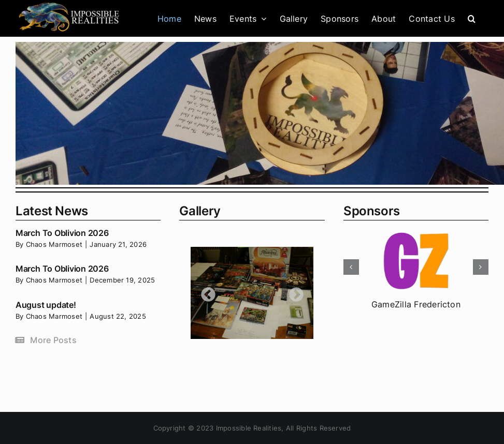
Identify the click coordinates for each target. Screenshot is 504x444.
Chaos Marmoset (54, 244)
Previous (205, 292)
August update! (46, 305)
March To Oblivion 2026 (62, 233)
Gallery (200, 211)
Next (293, 292)
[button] (472, 18)
